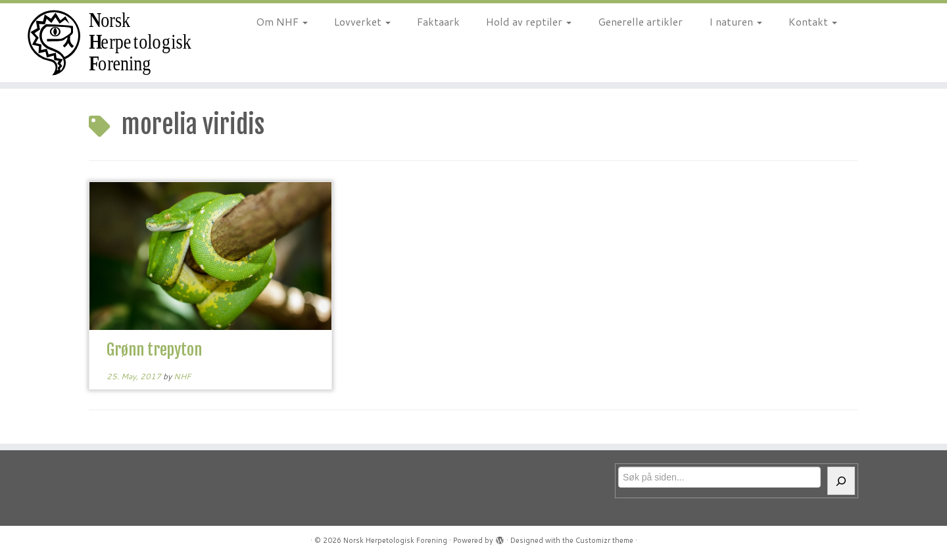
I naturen (736, 21)
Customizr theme (604, 540)
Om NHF (282, 21)
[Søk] (841, 481)
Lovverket (362, 21)
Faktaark (438, 21)
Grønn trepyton (154, 350)
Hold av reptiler (529, 21)
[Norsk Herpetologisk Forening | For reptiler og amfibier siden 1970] (109, 43)
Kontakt (813, 21)
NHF (182, 376)
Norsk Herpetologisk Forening (395, 540)
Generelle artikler (640, 21)
